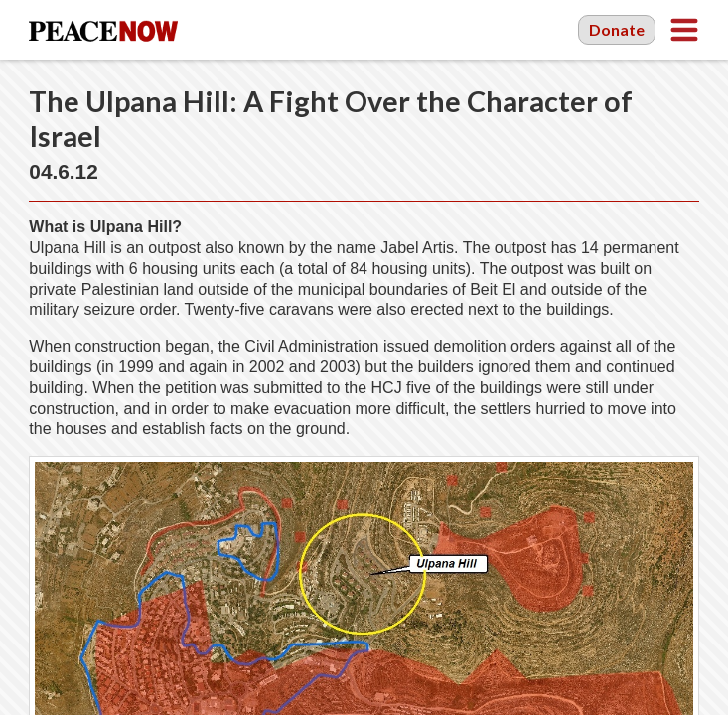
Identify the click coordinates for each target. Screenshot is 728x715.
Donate (617, 29)
